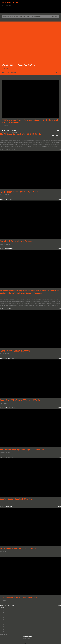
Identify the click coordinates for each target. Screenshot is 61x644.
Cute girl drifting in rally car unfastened (16, 241)
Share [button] (4, 72)
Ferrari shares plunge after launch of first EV (18, 548)
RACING (5, 9)
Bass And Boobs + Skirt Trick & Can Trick (16, 499)
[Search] (55, 3)
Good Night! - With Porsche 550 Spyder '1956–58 (20, 400)
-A (4, 610)
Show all (55, 16)
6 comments (8, 199)
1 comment (8, 309)
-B (4, 613)
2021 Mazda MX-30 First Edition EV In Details (18, 598)
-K (4, 632)
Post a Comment (11, 72)
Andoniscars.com (11, 3)
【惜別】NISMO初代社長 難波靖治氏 (15, 351)
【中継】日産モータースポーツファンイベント (19, 192)
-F (3, 622)
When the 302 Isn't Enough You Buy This (18, 65)
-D (4, 617)
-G (4, 624)
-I (3, 629)
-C (4, 615)
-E (4, 620)
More (58, 72)
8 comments (8, 506)
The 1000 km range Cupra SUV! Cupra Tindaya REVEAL (22, 449)
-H (4, 627)
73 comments (9, 249)
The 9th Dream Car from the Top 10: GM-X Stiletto (20, 134)
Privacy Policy (27, 639)
